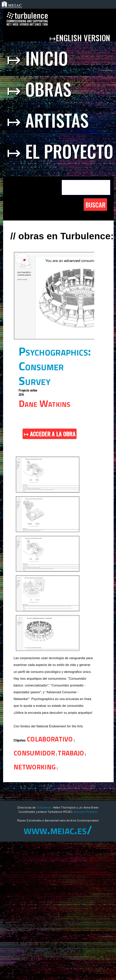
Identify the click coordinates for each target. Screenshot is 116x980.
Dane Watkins (44, 403)
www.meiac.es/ (58, 830)
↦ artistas (48, 120)
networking (35, 766)
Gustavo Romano (86, 812)
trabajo (71, 752)
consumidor (34, 752)
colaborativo (50, 738)
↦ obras (39, 89)
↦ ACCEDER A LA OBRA (50, 434)
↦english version (81, 38)
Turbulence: (44, 807)
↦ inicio (37, 58)
